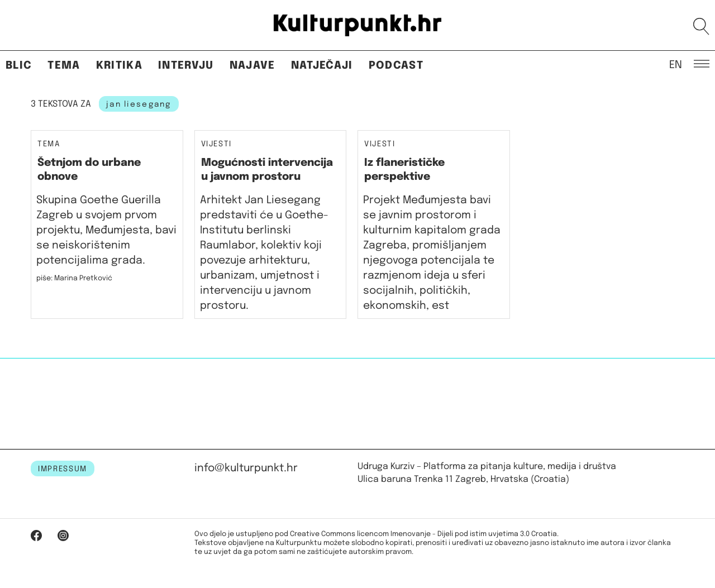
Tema (64, 66)
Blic (19, 66)
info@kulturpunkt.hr (246, 468)
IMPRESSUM (63, 469)
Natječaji (322, 66)
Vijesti (217, 144)
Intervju (186, 66)
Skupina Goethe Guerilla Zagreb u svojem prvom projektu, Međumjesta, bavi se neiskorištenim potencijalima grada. (106, 230)
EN (676, 64)
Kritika (119, 66)
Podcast (396, 66)
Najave (252, 66)
